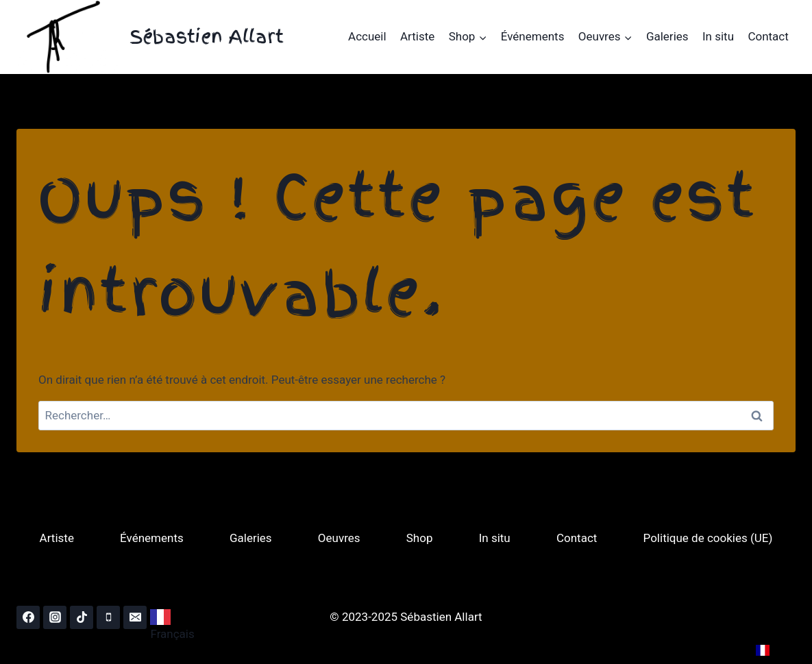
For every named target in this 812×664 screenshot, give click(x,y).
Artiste (417, 36)
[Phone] (108, 617)
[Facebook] (28, 617)
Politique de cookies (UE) (708, 538)
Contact (768, 36)
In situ (718, 36)
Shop (420, 538)
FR (772, 650)
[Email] (135, 617)
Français (172, 625)
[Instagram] (55, 617)
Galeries (667, 36)
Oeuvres (339, 538)
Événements (533, 36)
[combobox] (175, 617)
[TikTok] (82, 617)
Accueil (367, 36)
